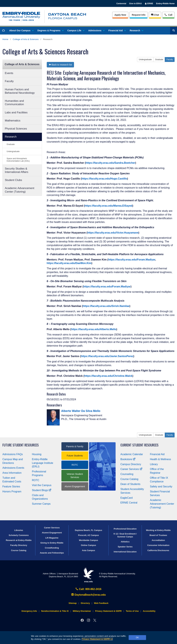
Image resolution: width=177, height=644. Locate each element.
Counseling (127, 474)
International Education (125, 552)
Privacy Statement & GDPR (97, 639)
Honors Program (12, 492)
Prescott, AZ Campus (89, 535)
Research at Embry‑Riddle (19, 540)
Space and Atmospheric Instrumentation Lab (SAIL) (18, 160)
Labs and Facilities (16, 112)
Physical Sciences (16, 129)
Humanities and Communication (14, 103)
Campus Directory (131, 464)
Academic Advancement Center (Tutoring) (20, 190)
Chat (155, 15)
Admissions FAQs (13, 454)
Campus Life (76, 30)
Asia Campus (88, 550)
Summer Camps (41, 504)
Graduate (11, 144)
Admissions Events (13, 468)
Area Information (12, 473)
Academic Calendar (132, 454)
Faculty (9, 81)
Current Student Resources (139, 445)
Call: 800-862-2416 (88, 589)
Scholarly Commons (19, 535)
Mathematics (13, 121)
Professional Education (125, 529)
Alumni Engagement (75, 486)
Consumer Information (158, 545)
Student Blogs (42, 490)
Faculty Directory (19, 545)
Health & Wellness (160, 459)
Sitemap (73, 603)
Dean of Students (130, 484)
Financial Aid (117, 30)
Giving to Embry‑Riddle (52, 543)
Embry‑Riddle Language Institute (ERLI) (43, 463)
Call (168, 15)
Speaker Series (125, 547)
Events (9, 73)
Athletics (125, 542)
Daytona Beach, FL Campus (88, 530)
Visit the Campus (42, 485)
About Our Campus (21, 30)
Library (154, 464)
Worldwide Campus (89, 540)
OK (137, 638)
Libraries (19, 530)
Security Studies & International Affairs (17, 170)
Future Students (75, 456)
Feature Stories (11, 487)
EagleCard (127, 498)
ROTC (36, 480)
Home (5, 39)
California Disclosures (158, 550)
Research (136, 30)
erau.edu (88, 575)
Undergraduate (13, 151)
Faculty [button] (170, 60)
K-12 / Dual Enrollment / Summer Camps (125, 535)
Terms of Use (132, 611)
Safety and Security (161, 487)
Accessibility (149, 611)
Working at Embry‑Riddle (158, 530)
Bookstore (128, 459)
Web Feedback (101, 603)
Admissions (96, 30)
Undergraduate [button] (145, 60)
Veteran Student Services (75, 476)
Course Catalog (129, 479)
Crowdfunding (52, 548)
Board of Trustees (158, 535)
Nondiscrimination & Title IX (55, 611)
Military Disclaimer (82, 611)
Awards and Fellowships (52, 553)
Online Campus (88, 545)
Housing (37, 454)
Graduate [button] (159, 60)
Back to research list (60, 65)
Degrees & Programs (50, 30)
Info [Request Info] (139, 15)
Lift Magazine (52, 538)
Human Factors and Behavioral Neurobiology (20, 91)
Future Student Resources (21, 445)
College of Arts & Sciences (26, 39)
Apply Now (120, 15)
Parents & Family (75, 446)
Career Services (131, 469)
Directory (85, 603)
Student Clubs (13, 180)
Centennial (121, 4)
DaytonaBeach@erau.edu (88, 595)
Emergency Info (29, 611)
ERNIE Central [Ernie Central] (129, 503)
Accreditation (158, 540)
